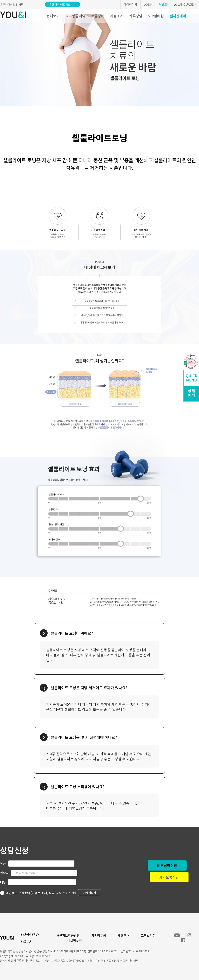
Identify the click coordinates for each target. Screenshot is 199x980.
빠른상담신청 (167, 865)
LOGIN (148, 4)
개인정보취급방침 (68, 935)
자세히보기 (90, 893)
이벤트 (163, 4)
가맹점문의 (99, 935)
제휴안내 (123, 935)
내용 (3, 882)
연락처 (4, 873)
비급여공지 (75, 940)
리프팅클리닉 (75, 16)
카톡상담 (136, 16)
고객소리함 (148, 935)
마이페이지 (130, 4)
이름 (3, 863)
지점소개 (117, 16)
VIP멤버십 (156, 16)
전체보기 (53, 16)
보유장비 (98, 16)
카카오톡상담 (169, 877)
